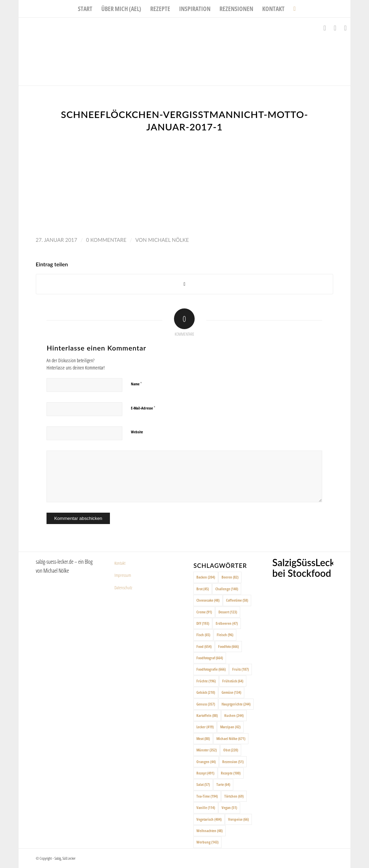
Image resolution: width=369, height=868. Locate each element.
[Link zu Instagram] (335, 28)
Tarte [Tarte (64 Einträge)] (223, 784)
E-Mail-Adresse (143, 408)
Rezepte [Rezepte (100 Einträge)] (231, 773)
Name (136, 384)
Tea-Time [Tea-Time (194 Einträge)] (207, 796)
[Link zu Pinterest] (345, 28)
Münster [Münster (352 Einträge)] (207, 750)
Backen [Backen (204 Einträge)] (206, 577)
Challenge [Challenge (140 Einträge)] (227, 589)
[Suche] (292, 9)
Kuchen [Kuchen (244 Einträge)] (234, 715)
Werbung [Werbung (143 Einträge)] (207, 842)
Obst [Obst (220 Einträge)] (231, 750)
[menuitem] (85, 9)
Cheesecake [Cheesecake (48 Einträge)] (208, 600)
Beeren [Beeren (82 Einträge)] (230, 577)
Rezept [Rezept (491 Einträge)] (205, 773)
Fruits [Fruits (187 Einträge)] (240, 669)
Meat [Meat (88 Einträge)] (203, 738)
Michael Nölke (168, 240)
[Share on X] (185, 284)
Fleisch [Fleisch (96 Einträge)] (225, 635)
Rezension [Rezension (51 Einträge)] (233, 762)
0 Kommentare (106, 240)
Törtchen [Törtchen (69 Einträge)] (234, 796)
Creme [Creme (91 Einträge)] (204, 612)
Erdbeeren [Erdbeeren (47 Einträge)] (227, 623)
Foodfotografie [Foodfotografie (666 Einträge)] (211, 669)
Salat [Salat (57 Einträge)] (203, 784)
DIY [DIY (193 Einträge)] (203, 623)
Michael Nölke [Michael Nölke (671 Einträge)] (231, 738)
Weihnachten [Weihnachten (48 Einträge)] (209, 831)
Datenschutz (123, 588)
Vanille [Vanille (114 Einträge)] (206, 807)
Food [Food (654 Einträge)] (204, 646)
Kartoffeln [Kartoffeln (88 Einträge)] (207, 715)
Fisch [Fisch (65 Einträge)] (203, 635)
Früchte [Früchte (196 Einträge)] (206, 681)
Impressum (123, 575)
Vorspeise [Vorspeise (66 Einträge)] (238, 819)
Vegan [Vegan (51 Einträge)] (229, 807)
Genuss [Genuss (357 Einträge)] (206, 704)
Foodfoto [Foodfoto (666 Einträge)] (228, 646)
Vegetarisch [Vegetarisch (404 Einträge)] (209, 819)
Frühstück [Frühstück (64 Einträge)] (233, 681)
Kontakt (120, 563)
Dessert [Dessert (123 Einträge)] (228, 612)
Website (137, 432)
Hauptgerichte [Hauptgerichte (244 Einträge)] (236, 704)
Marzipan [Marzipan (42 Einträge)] (230, 727)
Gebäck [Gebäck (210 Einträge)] (206, 692)
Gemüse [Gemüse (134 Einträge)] (231, 692)
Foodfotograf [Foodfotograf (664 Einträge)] (210, 658)
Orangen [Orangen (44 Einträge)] (206, 762)
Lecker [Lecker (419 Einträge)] (205, 727)
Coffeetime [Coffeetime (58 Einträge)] (237, 600)
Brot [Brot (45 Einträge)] (203, 589)
